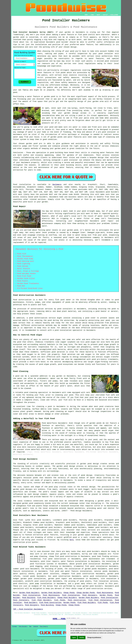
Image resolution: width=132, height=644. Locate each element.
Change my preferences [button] (94, 637)
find (21, 520)
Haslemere (57, 185)
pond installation (50, 530)
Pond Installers (21, 600)
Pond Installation (31, 595)
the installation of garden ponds (81, 569)
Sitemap (14, 626)
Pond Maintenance (105, 593)
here (71, 540)
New (30, 626)
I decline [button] (82, 637)
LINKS (92, 15)
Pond (15, 185)
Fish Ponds (60, 600)
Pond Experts (44, 626)
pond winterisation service (42, 318)
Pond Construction (77, 600)
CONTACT (105, 15)
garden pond (32, 144)
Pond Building (29, 598)
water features (96, 59)
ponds (35, 478)
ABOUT (98, 15)
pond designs (26, 489)
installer (111, 132)
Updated (36, 626)
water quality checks (24, 574)
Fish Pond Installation (100, 600)
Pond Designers (90, 595)
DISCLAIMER (114, 15)
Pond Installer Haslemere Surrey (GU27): (34, 32)
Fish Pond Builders (46, 598)
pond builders (112, 192)
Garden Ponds (106, 595)
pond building (57, 153)
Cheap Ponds (69, 593)
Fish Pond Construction (50, 603)
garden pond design (66, 466)
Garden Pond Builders (29, 593)
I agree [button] (74, 637)
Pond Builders (31, 603)
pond (72, 51)
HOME (86, 15)
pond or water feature (71, 130)
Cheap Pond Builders (67, 598)
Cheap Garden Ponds (86, 593)
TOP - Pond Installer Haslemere (28, 609)
